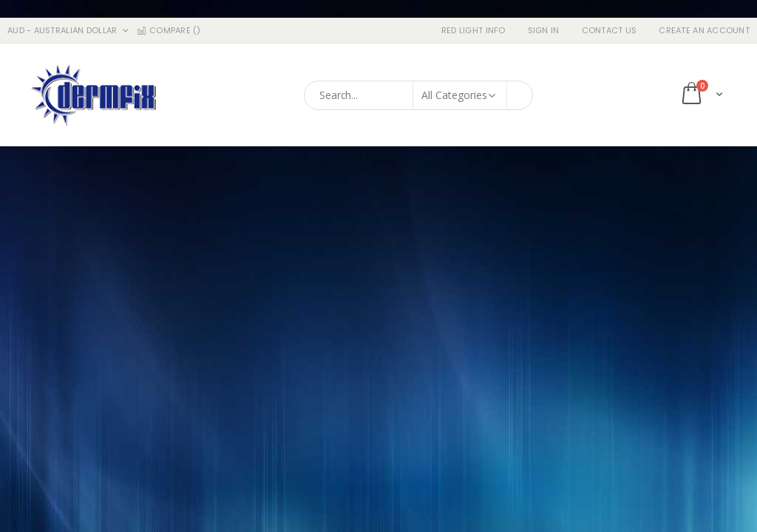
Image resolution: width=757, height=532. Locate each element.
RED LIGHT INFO (473, 31)
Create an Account (704, 31)
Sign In (544, 31)
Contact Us (610, 31)
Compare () (168, 31)
